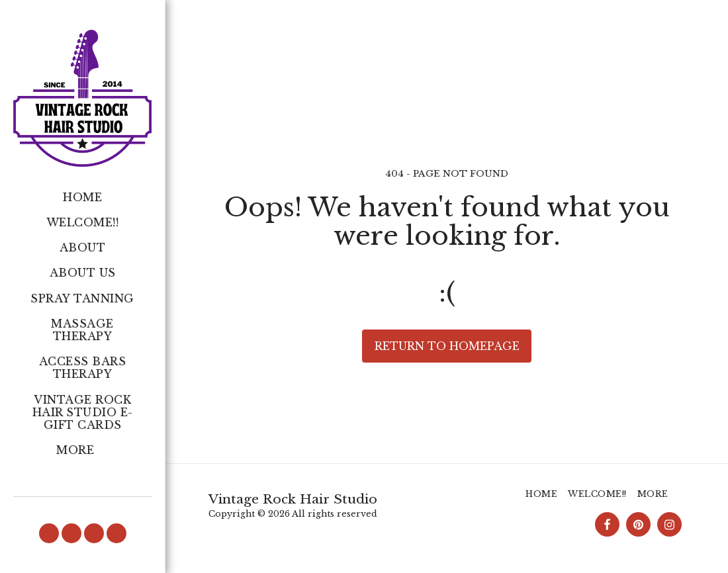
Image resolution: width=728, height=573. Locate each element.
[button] (49, 533)
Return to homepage (447, 346)
